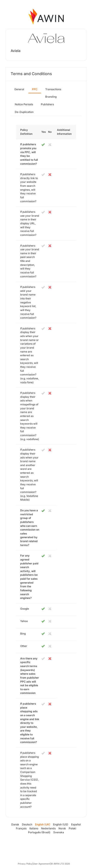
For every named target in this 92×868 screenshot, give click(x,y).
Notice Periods (24, 104)
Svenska (59, 832)
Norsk (62, 828)
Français (21, 828)
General (19, 89)
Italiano (34, 828)
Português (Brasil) (39, 832)
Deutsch (27, 824)
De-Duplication (24, 112)
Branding (51, 97)
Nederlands (48, 828)
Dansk (15, 824)
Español (76, 824)
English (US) (61, 824)
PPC (35, 89)
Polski (72, 828)
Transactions (53, 89)
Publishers (47, 104)
